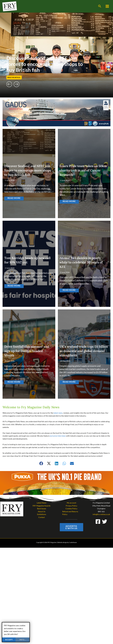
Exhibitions (42, 514)
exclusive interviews (58, 436)
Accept (9, 640)
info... (23, 640)
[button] (100, 6)
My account (71, 503)
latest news (58, 413)
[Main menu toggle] (107, 6)
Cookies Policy (71, 509)
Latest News (42, 503)
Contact (42, 517)
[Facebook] (98, 522)
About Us (42, 511)
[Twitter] (105, 522)
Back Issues (42, 509)
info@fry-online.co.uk (101, 514)
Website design (62, 542)
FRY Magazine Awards (42, 506)
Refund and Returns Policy (70, 513)
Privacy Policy (71, 506)
